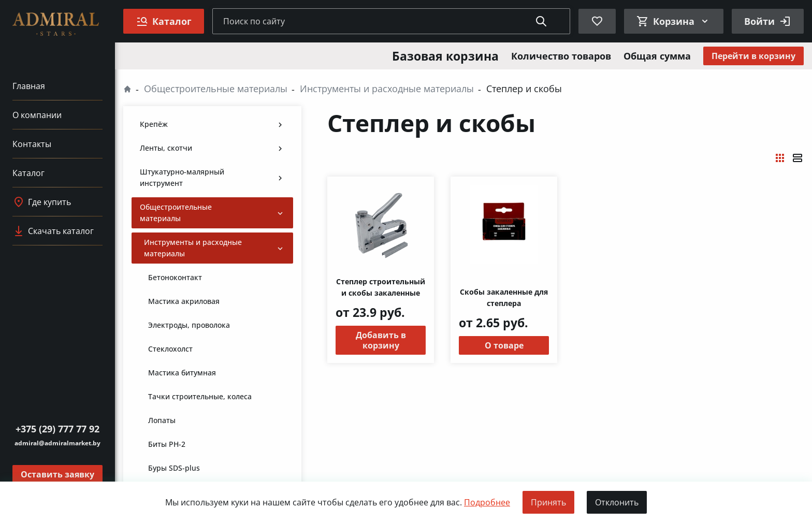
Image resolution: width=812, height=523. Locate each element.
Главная (29, 86)
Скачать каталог (53, 231)
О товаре (504, 345)
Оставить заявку (57, 474)
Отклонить (617, 502)
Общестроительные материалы (216, 89)
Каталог (28, 173)
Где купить (42, 202)
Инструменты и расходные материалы (387, 89)
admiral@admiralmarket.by (57, 443)
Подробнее (487, 502)
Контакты (32, 144)
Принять (548, 502)
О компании (37, 115)
